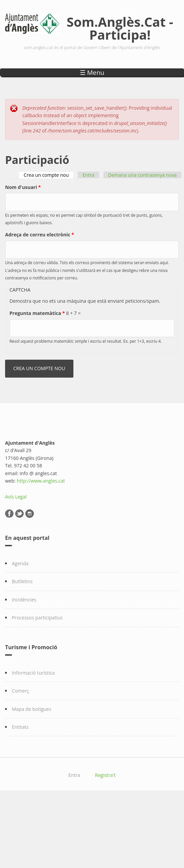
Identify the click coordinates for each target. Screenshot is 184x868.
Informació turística (33, 673)
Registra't (105, 775)
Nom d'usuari (23, 187)
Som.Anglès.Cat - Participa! (120, 28)
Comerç (20, 691)
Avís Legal (16, 497)
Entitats (20, 727)
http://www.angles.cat (41, 481)
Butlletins (22, 581)
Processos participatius (37, 618)
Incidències (24, 600)
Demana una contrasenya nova (143, 175)
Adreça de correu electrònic (40, 235)
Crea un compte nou (49, 175)
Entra (88, 175)
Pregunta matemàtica (37, 313)
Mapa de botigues (32, 709)
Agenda (20, 563)
